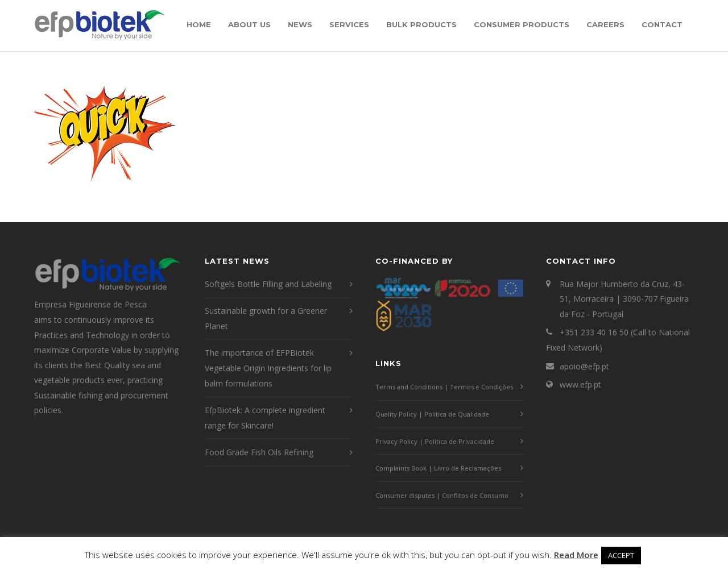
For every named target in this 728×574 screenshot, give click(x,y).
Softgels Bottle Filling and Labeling (268, 284)
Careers (605, 24)
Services (349, 24)
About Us (249, 24)
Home (199, 24)
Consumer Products (522, 24)
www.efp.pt (580, 384)
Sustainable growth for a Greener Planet (266, 318)
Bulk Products (421, 24)
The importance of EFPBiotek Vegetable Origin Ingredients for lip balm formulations (268, 368)
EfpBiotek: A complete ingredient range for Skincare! (265, 418)
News (300, 24)
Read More (576, 555)
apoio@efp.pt (584, 366)
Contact (662, 24)
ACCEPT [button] (621, 555)
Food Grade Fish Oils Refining (259, 452)
